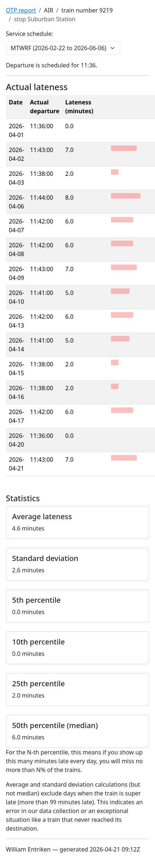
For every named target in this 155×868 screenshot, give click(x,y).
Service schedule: (29, 34)
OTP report (21, 10)
